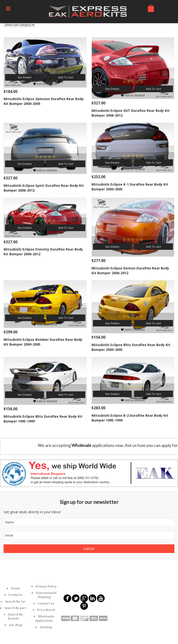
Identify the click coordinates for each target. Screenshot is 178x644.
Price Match (46, 610)
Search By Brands (16, 616)
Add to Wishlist (45, 84)
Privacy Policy (46, 586)
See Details (24, 77)
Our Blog (15, 625)
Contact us (46, 603)
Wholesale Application (45, 618)
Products (16, 595)
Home (15, 588)
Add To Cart (66, 77)
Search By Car (15, 601)
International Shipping (46, 595)
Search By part (15, 608)
